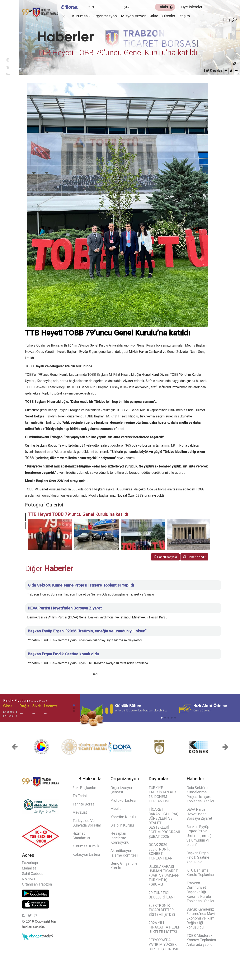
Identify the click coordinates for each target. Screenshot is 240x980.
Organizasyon (106, 16)
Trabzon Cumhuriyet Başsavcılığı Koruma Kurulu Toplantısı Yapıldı (200, 892)
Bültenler (168, 16)
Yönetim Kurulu (123, 817)
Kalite (153, 16)
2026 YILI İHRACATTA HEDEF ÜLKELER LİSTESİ (164, 927)
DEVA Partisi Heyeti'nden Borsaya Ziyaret (199, 814)
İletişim (184, 16)
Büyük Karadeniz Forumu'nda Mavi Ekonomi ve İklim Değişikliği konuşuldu (201, 918)
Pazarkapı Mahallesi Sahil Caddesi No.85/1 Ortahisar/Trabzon (37, 873)
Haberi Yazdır (194, 557)
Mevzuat (80, 812)
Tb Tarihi (80, 796)
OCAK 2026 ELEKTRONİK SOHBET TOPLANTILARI (161, 851)
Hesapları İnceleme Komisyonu (120, 838)
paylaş (217, 71)
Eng (226, 20)
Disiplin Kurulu (122, 825)
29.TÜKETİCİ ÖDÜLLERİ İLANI (162, 895)
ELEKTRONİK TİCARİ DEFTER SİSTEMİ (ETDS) (162, 910)
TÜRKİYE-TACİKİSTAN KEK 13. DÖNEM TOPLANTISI (163, 794)
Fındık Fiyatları (25, 700)
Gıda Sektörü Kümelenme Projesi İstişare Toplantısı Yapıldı (200, 794)
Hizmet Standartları (82, 836)
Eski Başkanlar (84, 788)
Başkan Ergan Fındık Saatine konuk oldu (198, 857)
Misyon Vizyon (134, 16)
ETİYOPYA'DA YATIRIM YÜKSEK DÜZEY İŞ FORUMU (164, 944)
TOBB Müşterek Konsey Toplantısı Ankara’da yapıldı (201, 940)
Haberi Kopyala (165, 557)
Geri (95, 674)
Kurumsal (81, 16)
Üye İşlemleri (192, 7)
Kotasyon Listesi (86, 854)
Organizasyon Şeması (122, 790)
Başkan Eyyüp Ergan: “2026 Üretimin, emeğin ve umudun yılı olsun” (201, 836)
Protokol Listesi (123, 800)
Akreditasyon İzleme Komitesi (124, 853)
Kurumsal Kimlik (86, 846)
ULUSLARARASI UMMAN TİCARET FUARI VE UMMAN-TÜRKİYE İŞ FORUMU (164, 875)
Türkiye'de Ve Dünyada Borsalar (87, 823)
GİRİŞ (164, 7)
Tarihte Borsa (83, 804)
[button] (25, 517)
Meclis (116, 808)
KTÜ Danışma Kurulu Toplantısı (200, 873)
